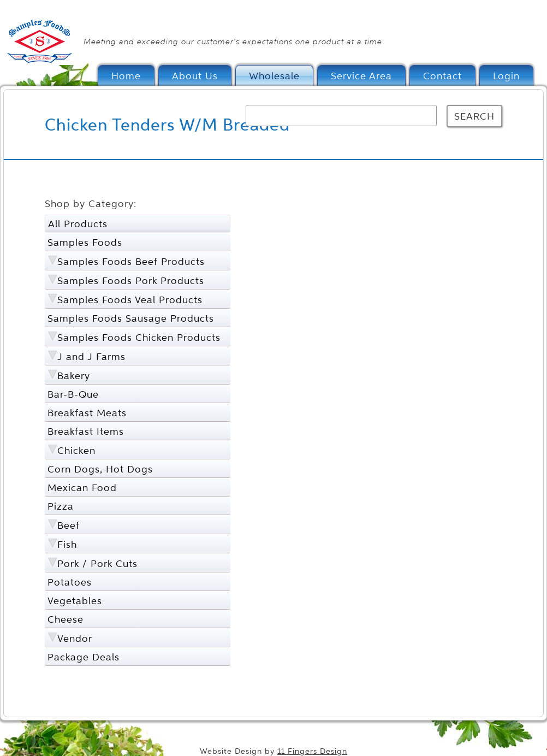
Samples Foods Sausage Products (131, 318)
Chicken (76, 450)
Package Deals (84, 657)
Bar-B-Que (73, 394)
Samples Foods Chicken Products (139, 337)
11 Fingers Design (312, 751)
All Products (78, 224)
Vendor (75, 638)
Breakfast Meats (87, 413)
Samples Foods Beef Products (131, 261)
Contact (442, 76)
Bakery (74, 376)
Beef (69, 525)
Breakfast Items (86, 431)
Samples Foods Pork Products (131, 280)
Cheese (66, 619)
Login (506, 76)
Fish (67, 544)
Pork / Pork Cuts (97, 563)
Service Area (361, 76)
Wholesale (274, 76)
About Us (195, 76)
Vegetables (75, 601)
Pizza (61, 506)
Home (126, 76)
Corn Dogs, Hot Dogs (100, 469)
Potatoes (70, 582)
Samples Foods (85, 242)
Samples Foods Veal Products (130, 300)
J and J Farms (91, 356)
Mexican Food (82, 488)
